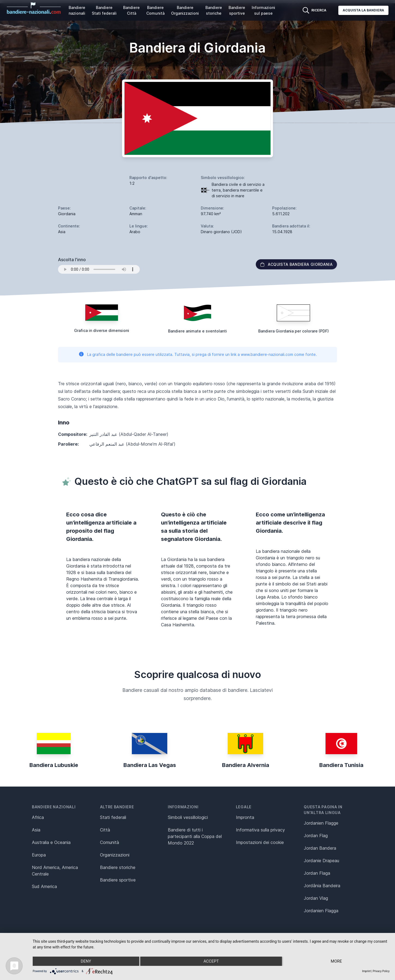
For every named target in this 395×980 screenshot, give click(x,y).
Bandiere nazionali (77, 10)
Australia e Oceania (51, 842)
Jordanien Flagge (321, 823)
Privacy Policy (381, 971)
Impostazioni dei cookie (260, 842)
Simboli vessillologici (188, 817)
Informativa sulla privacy (260, 830)
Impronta (245, 817)
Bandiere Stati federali (104, 10)
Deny (86, 961)
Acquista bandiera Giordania (296, 264)
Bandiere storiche (214, 10)
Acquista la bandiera (363, 10)
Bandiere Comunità (155, 10)
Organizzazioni (115, 855)
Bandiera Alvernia (246, 765)
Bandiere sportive (237, 10)
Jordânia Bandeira (322, 886)
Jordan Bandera (320, 848)
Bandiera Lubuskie (54, 765)
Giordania (67, 214)
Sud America (44, 886)
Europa (39, 855)
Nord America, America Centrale (55, 871)
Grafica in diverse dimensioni (102, 330)
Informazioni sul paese (263, 10)
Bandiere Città (131, 10)
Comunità (110, 842)
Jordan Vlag (316, 898)
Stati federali (113, 817)
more (336, 961)
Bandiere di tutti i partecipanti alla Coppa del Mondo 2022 (195, 836)
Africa (38, 817)
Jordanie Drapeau (321, 861)
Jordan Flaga (317, 873)
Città (105, 830)
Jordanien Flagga (321, 911)
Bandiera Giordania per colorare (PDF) (294, 331)
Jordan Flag (316, 836)
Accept (211, 961)
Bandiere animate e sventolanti (197, 331)
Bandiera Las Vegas (150, 765)
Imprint (366, 971)
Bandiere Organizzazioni (185, 10)
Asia (36, 830)
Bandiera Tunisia (341, 765)
